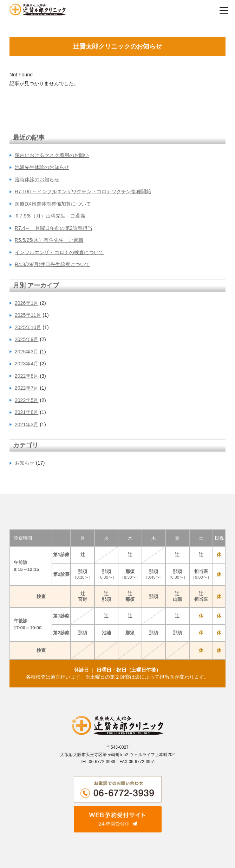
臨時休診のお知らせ (37, 180)
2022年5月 (27, 400)
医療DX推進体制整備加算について (53, 204)
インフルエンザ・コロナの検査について (59, 252)
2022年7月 (27, 388)
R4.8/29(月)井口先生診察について (52, 264)
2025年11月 (28, 315)
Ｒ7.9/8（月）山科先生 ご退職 (50, 216)
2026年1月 (27, 303)
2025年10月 (28, 327)
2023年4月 (27, 364)
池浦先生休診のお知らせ (42, 167)
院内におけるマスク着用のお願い (52, 155)
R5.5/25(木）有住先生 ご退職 (49, 240)
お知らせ (25, 463)
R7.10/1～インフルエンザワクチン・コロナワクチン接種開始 (83, 191)
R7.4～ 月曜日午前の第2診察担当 (54, 228)
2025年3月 (27, 352)
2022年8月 (27, 376)
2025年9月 (27, 339)
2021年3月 (27, 424)
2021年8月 (27, 412)
